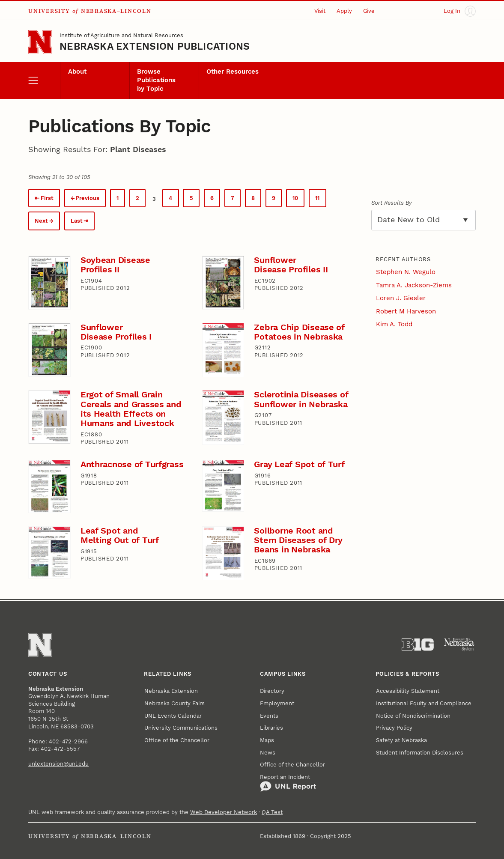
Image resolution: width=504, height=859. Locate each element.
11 (317, 198)
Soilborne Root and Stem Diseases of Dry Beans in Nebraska (298, 540)
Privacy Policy (394, 728)
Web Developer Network (224, 812)
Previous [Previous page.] (88, 198)
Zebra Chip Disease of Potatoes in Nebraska (299, 332)
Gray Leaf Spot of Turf (299, 464)
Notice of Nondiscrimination (413, 716)
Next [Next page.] (41, 221)
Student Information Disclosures (420, 753)
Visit (320, 11)
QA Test (272, 812)
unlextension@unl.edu (58, 764)
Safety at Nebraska (401, 740)
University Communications (181, 728)
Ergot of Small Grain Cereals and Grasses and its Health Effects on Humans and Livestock (131, 409)
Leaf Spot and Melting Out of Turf (120, 535)
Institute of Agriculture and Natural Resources (121, 35)
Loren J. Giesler (401, 298)
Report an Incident (288, 783)
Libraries (271, 728)
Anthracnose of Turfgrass (132, 464)
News (268, 753)
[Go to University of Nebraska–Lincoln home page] (40, 42)
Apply (344, 11)
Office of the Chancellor (177, 740)
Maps (267, 740)
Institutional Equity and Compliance (424, 703)
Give (369, 11)
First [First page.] (47, 198)
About (77, 72)
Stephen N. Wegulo (406, 272)
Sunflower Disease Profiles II (291, 265)
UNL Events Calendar (173, 716)
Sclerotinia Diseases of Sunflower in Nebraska (301, 399)
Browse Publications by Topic (156, 80)
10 (295, 198)
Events (269, 716)
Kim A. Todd (394, 324)
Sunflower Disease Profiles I (116, 332)
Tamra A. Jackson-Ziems (414, 285)
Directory (272, 691)
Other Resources (233, 72)
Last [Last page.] (77, 221)
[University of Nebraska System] (460, 645)
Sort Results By (392, 203)
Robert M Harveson (406, 311)
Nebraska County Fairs (174, 703)
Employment (277, 703)
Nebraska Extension (171, 691)
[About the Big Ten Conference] (418, 645)
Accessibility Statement (408, 691)
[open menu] (44, 80)
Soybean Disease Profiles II (115, 265)
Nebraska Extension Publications (155, 46)
